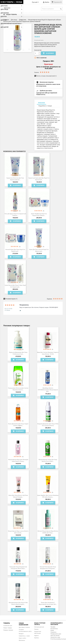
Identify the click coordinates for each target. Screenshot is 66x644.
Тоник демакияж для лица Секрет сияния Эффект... (18, 425)
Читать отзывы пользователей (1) (45, 76)
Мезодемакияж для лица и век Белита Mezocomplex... (18, 603)
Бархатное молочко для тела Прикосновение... (15, 179)
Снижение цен (8, 626)
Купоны (37, 638)
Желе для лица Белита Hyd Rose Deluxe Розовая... (18, 496)
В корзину (48, 53)
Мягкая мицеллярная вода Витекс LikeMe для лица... (48, 532)
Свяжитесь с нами (24, 636)
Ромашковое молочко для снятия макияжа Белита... (18, 389)
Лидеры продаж (8, 630)
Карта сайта (22, 638)
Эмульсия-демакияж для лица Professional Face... (18, 353)
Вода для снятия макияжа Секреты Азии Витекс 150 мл (48, 353)
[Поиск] (52, 9)
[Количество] (36, 53)
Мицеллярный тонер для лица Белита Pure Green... (48, 460)
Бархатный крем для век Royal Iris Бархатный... (39, 179)
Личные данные (39, 627)
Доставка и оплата (24, 627)
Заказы (36, 629)
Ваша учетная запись (40, 624)
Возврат (21, 634)
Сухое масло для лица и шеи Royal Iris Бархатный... (15, 286)
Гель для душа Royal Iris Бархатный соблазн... (15, 215)
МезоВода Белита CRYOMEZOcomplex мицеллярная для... (48, 390)
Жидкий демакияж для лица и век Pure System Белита (48, 425)
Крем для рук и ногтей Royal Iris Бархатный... (39, 250)
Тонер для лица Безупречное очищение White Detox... (18, 568)
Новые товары (8, 628)
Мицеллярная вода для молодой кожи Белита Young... (18, 460)
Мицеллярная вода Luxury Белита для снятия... (18, 532)
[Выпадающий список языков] (36, 2)
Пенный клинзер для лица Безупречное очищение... (48, 568)
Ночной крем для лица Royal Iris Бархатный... (15, 250)
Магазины (22, 640)
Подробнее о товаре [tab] (45, 106)
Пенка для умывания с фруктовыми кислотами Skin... (48, 603)
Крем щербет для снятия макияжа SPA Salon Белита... (48, 496)
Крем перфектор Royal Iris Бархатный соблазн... (39, 215)
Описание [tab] (42, 103)
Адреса (36, 635)
